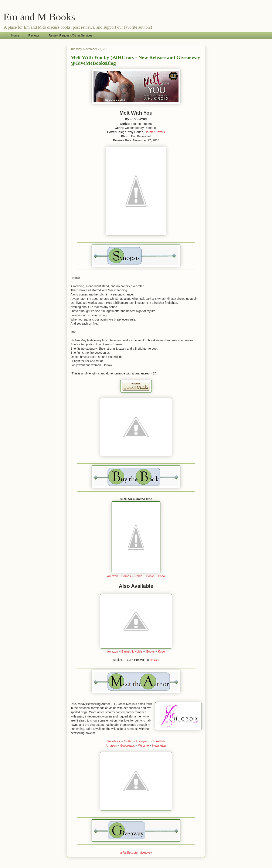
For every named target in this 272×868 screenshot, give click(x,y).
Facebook (114, 741)
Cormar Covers (155, 132)
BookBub (159, 741)
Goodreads (127, 746)
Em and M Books (39, 17)
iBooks (150, 576)
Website (143, 746)
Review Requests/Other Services (70, 35)
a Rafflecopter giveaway (136, 853)
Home (15, 35)
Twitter (128, 741)
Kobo (161, 576)
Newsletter (159, 746)
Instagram (143, 741)
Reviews (34, 35)
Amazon (113, 576)
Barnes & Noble (132, 576)
